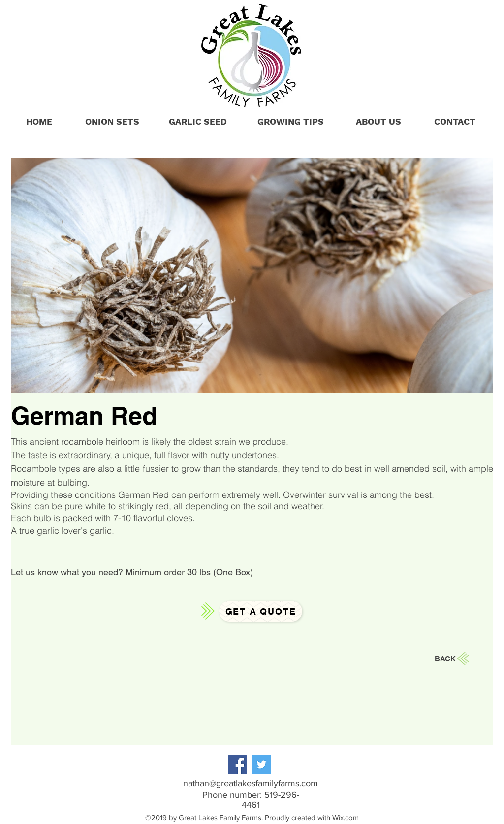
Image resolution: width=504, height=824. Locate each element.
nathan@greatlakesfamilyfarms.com (251, 783)
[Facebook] (237, 765)
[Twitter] (262, 765)
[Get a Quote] (261, 611)
